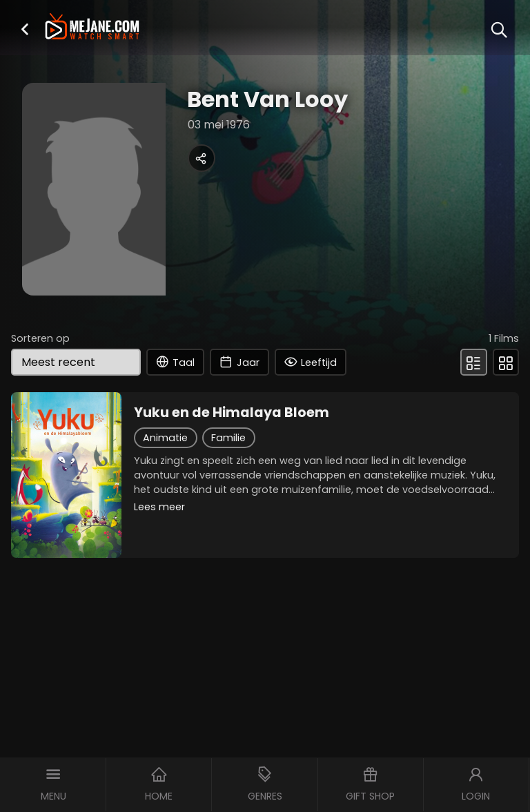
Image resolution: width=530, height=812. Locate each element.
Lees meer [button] (159, 507)
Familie (228, 438)
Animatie (165, 438)
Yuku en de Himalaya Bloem (232, 413)
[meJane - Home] (92, 28)
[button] (25, 29)
